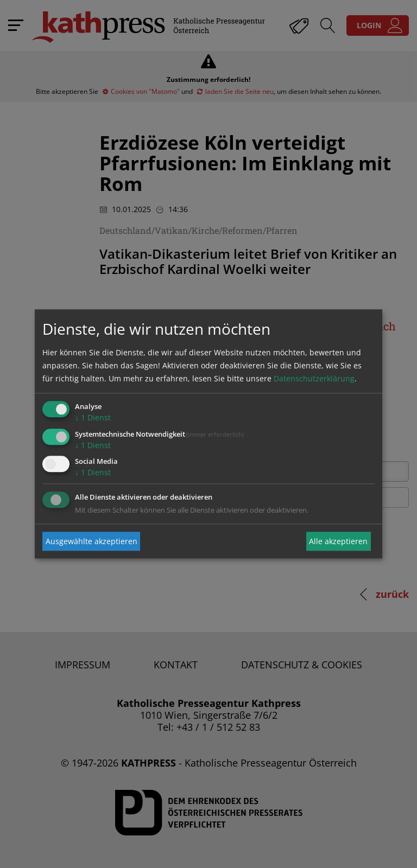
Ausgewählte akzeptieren (91, 541)
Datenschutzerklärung (314, 378)
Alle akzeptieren (338, 541)
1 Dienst (93, 417)
